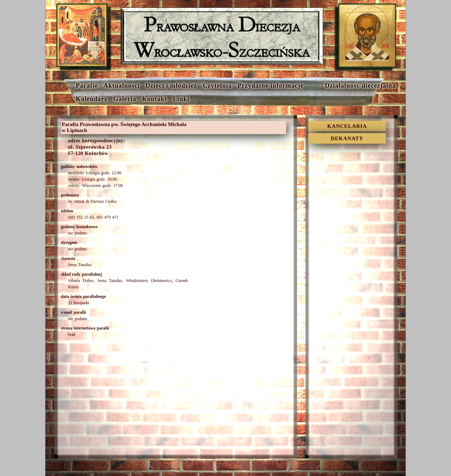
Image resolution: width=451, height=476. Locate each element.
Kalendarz (91, 99)
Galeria (124, 99)
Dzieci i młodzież (170, 86)
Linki (184, 99)
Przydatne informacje (270, 86)
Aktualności (121, 86)
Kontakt (154, 99)
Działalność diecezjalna (352, 86)
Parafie (86, 86)
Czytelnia (216, 86)
